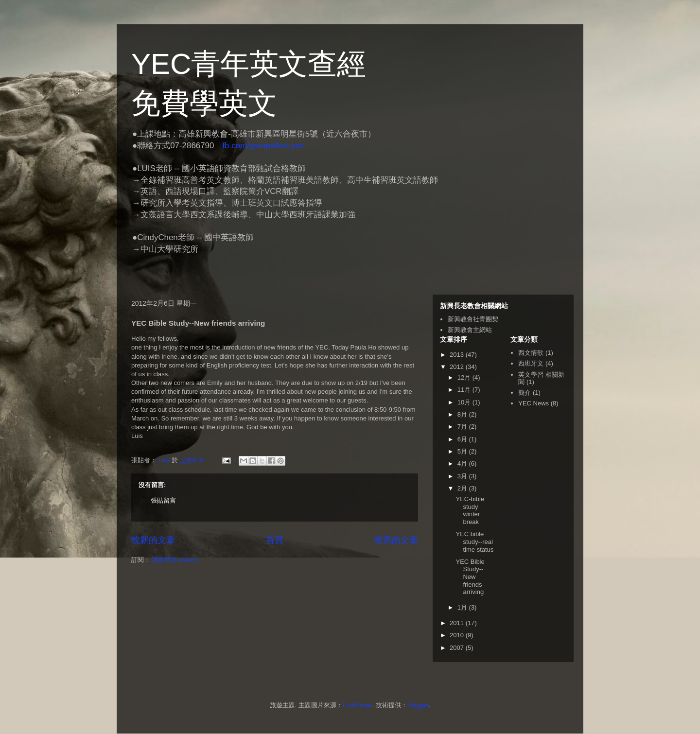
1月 (463, 607)
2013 (458, 355)
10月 (465, 402)
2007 (458, 648)
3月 (463, 476)
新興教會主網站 (470, 330)
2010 (458, 635)
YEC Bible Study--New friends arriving (470, 577)
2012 (458, 367)
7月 (463, 427)
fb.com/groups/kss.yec (263, 146)
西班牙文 (531, 363)
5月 (463, 451)
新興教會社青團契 (473, 319)
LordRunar (358, 705)
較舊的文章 (396, 540)
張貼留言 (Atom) (175, 560)
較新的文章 (153, 540)
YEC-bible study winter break (470, 510)
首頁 (275, 540)
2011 (458, 623)
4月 (463, 463)
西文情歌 (531, 353)
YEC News (534, 403)
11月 (465, 390)
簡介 (525, 393)
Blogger (418, 705)
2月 (463, 488)
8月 (463, 414)
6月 (463, 439)
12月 (465, 377)
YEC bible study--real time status (474, 542)
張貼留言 (163, 500)
